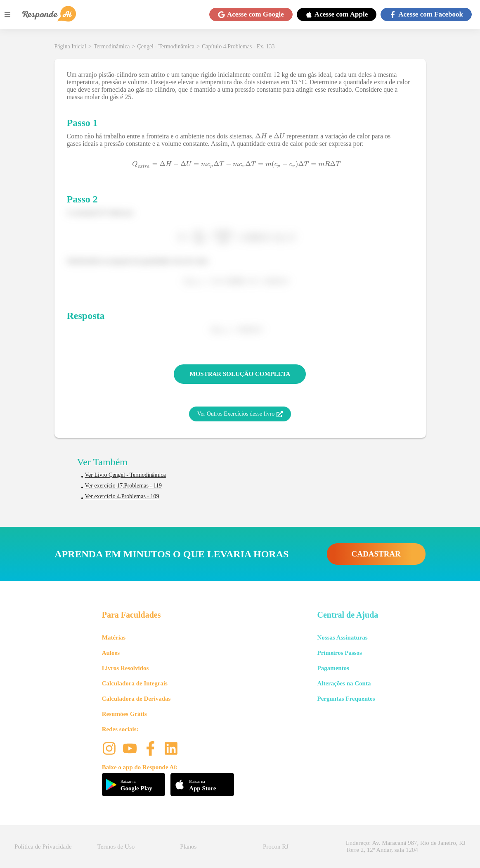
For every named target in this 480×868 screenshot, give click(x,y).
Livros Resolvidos (125, 668)
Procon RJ (276, 847)
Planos (188, 847)
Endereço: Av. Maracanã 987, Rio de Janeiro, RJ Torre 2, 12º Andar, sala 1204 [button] (406, 846)
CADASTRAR (376, 554)
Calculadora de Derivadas (136, 699)
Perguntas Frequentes (346, 699)
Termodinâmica (112, 46)
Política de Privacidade (43, 847)
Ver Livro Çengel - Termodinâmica (125, 475)
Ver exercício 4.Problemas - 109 (122, 496)
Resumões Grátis (124, 714)
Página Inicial (70, 46)
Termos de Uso (116, 847)
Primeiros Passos (339, 653)
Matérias (114, 637)
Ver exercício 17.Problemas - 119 (123, 486)
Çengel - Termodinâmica (166, 46)
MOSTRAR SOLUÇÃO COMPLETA (240, 374)
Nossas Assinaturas (342, 637)
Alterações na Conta (344, 683)
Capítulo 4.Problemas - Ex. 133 (238, 46)
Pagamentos (333, 668)
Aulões (111, 653)
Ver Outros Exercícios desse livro (240, 414)
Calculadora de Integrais (135, 683)
